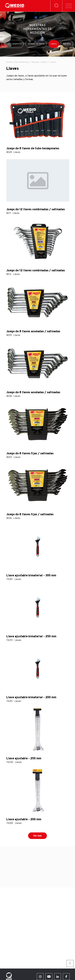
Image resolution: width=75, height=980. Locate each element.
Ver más (37, 836)
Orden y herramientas (18, 62)
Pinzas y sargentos (13, 44)
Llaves (54, 44)
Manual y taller (39, 62)
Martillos (67, 44)
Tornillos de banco (36, 44)
